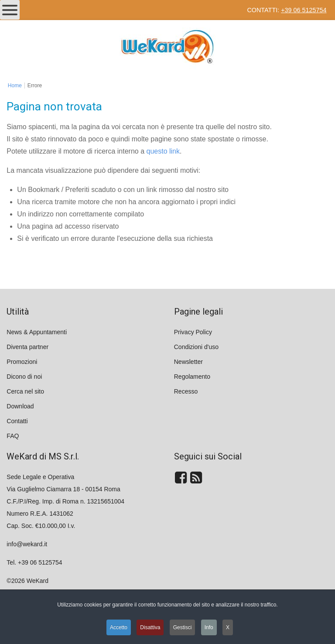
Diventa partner (27, 347)
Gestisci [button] (183, 627)
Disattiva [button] (150, 627)
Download (20, 406)
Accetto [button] (119, 627)
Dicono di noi (24, 377)
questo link (163, 151)
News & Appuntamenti (37, 332)
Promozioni (22, 362)
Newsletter (188, 362)
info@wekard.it (27, 544)
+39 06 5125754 (304, 10)
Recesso (186, 391)
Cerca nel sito (25, 391)
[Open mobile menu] (10, 10)
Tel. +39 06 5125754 (34, 562)
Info (209, 627)
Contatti (17, 421)
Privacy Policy (193, 332)
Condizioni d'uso (196, 347)
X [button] (228, 627)
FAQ (13, 436)
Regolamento (192, 377)
